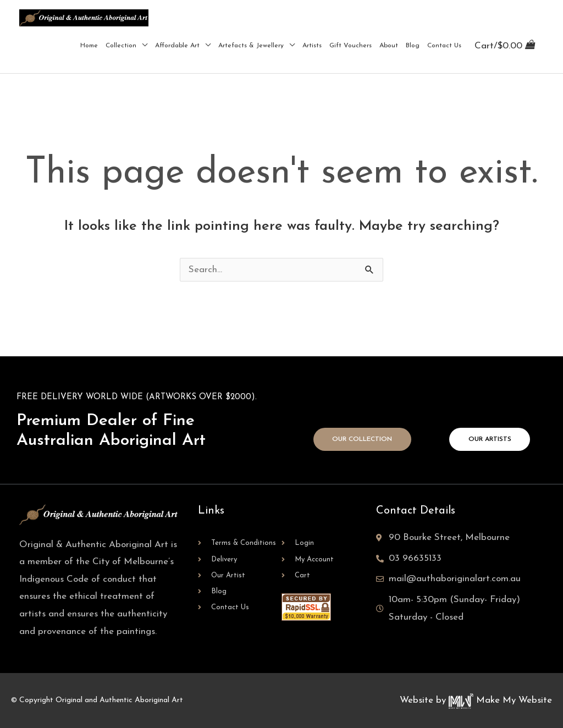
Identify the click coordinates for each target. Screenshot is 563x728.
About (389, 46)
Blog (413, 46)
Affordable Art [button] (177, 46)
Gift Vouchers (351, 46)
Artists (312, 46)
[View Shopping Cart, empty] (504, 45)
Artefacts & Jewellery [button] (251, 46)
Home (89, 46)
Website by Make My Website (476, 700)
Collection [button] (121, 46)
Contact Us (444, 46)
